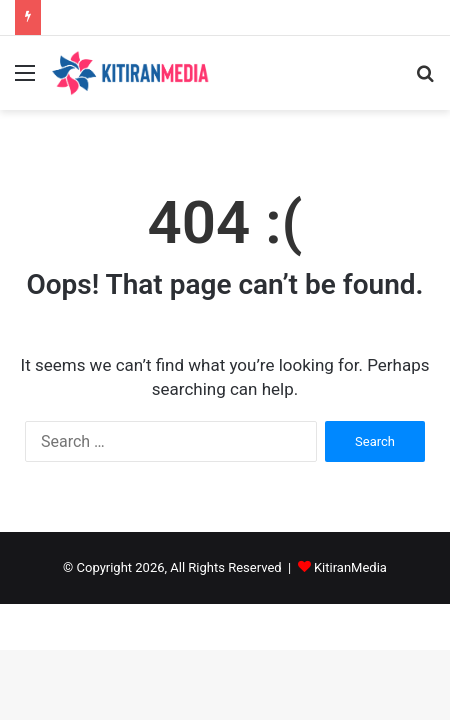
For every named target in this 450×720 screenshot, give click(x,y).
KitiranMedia (350, 567)
